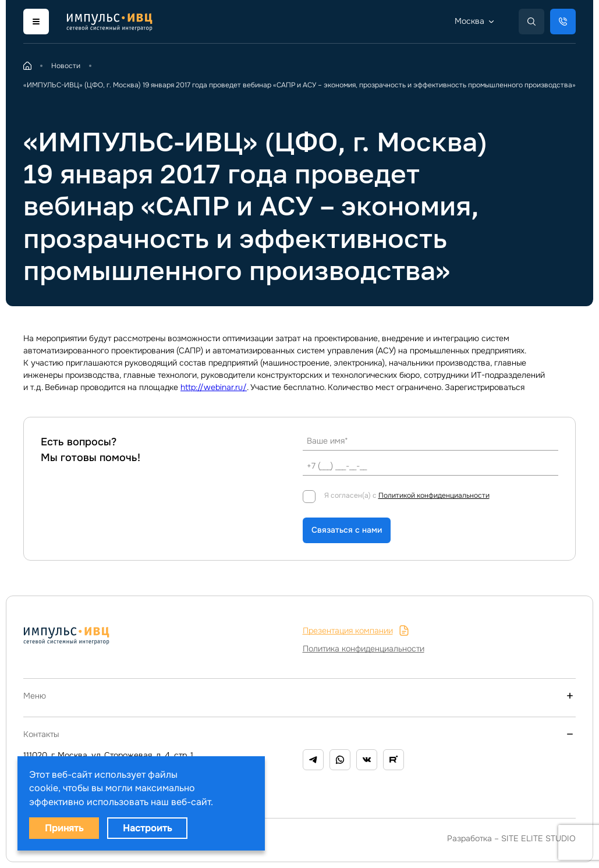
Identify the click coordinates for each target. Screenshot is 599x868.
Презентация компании (356, 631)
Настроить (147, 828)
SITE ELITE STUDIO (538, 838)
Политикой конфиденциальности (434, 495)
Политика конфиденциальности (364, 649)
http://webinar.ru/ (214, 387)
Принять (64, 828)
